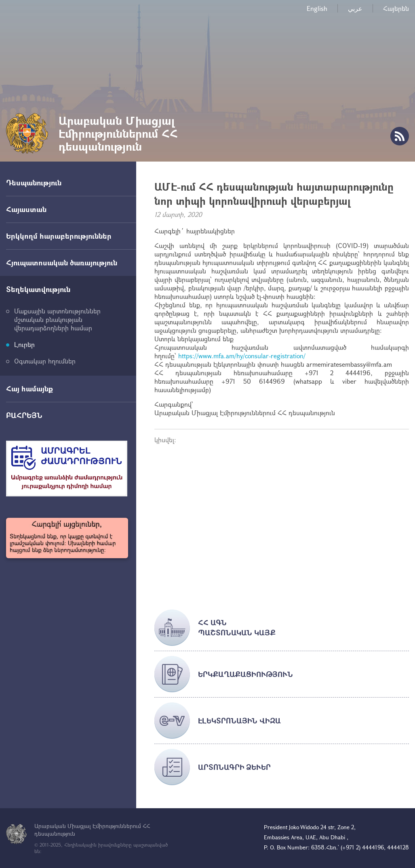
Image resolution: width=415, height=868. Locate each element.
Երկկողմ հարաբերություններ (59, 236)
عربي (355, 8)
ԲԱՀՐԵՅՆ (24, 415)
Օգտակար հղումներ (45, 361)
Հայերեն (396, 8)
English (317, 8)
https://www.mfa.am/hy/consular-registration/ (242, 356)
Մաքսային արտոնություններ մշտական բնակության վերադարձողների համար (57, 319)
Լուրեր (24, 344)
